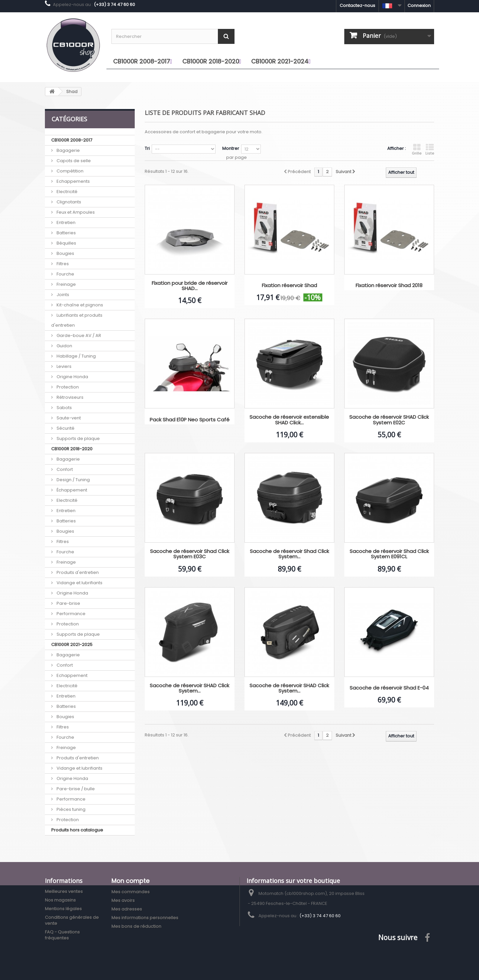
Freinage (66, 284)
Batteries (66, 233)
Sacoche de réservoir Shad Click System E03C (190, 554)
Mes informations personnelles (145, 918)
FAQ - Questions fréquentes (62, 935)
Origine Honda (72, 377)
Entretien (66, 222)
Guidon (64, 346)
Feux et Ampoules (75, 212)
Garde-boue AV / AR (78, 335)
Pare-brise (68, 603)
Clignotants (68, 202)
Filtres (62, 264)
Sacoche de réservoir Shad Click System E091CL (389, 554)
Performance (71, 614)
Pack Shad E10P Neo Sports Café (190, 420)
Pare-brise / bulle (75, 789)
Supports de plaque (78, 438)
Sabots (64, 408)
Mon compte (130, 881)
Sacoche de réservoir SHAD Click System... (189, 688)
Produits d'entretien (77, 572)
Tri (147, 148)
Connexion (419, 5)
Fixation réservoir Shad (289, 286)
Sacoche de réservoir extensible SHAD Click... (289, 420)
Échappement (71, 490)
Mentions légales (63, 909)
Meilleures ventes (64, 891)
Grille (417, 150)
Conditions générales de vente (72, 920)
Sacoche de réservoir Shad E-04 (389, 688)
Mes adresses (127, 909)
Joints (62, 295)
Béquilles (66, 243)
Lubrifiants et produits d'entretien (77, 320)
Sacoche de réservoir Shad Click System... (289, 554)
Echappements (73, 181)
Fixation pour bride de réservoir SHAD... (190, 286)
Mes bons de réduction (136, 926)
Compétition (70, 171)
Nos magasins (60, 900)
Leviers (64, 366)
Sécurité (65, 428)
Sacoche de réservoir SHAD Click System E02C (389, 420)
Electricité (67, 192)
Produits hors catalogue (77, 830)
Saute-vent (68, 418)
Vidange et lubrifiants (79, 583)
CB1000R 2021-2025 (72, 645)
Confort (64, 469)
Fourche (65, 274)
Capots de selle (73, 161)
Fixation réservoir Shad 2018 (389, 286)
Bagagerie (68, 150)
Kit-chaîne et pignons (79, 305)
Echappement (72, 675)
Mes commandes (131, 892)
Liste (430, 150)
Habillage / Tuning (76, 356)
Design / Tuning (73, 480)
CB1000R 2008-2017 (72, 140)
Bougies (65, 253)
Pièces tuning (71, 809)
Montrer (231, 148)
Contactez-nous (357, 5)
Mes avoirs (123, 900)
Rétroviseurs (70, 397)
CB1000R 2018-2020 (72, 449)
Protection (67, 387)
